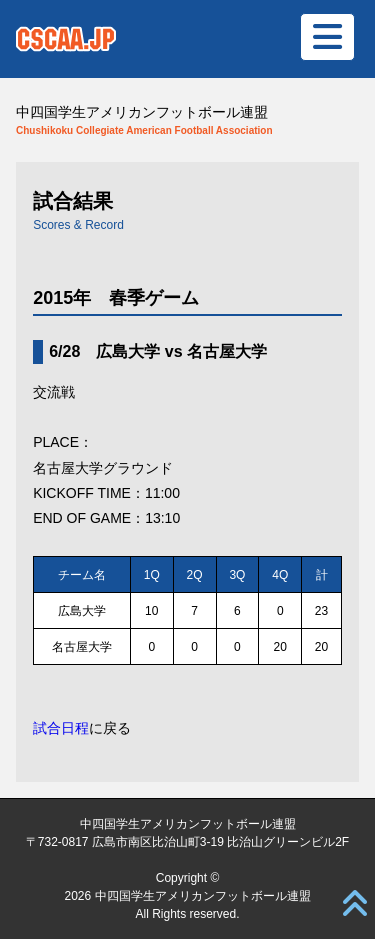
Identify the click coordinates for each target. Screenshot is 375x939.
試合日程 (61, 728)
